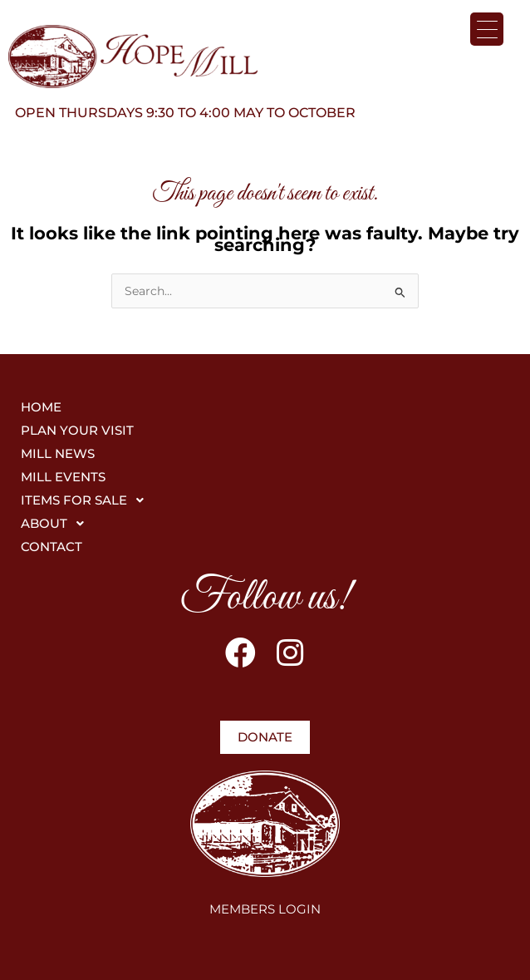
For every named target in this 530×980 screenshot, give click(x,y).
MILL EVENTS (63, 477)
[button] (265, 500)
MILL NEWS (58, 453)
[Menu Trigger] (487, 29)
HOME (41, 407)
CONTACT (52, 547)
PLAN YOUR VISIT (77, 430)
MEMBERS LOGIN (265, 909)
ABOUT (57, 524)
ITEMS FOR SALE (87, 500)
